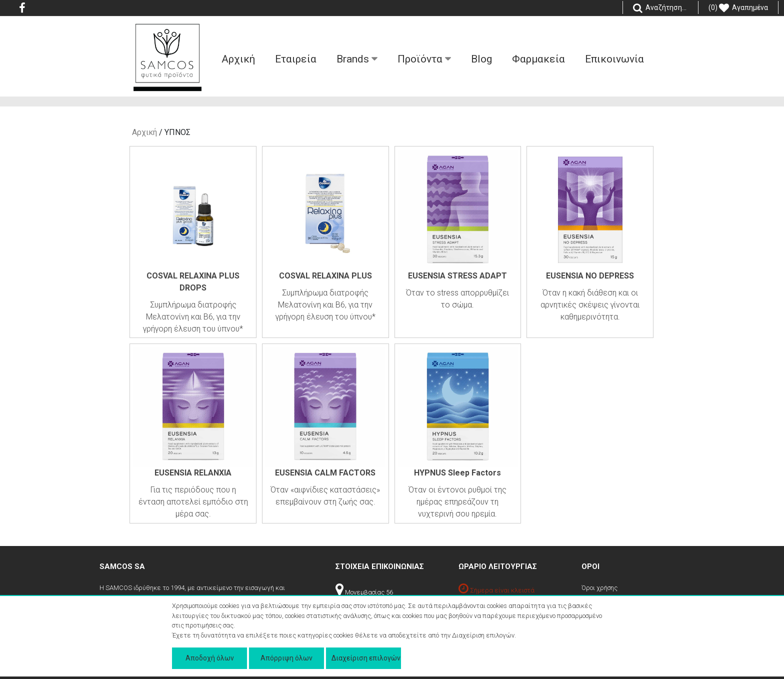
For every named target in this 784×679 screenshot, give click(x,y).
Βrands (357, 59)
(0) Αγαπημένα (738, 8)
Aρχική (238, 59)
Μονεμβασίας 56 (364, 592)
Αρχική (144, 132)
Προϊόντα (424, 59)
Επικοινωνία (614, 59)
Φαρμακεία (538, 59)
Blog (481, 59)
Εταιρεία (296, 59)
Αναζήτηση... (660, 8)
